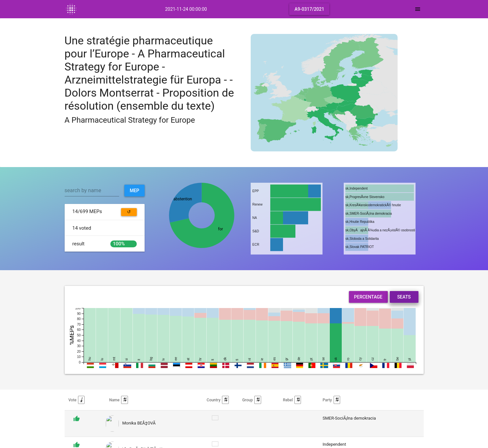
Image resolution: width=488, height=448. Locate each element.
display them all (192, 418)
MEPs (87, 211)
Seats (404, 297)
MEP (134, 191)
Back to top (412, 440)
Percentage (368, 297)
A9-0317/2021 (309, 9)
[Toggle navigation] (417, 9)
